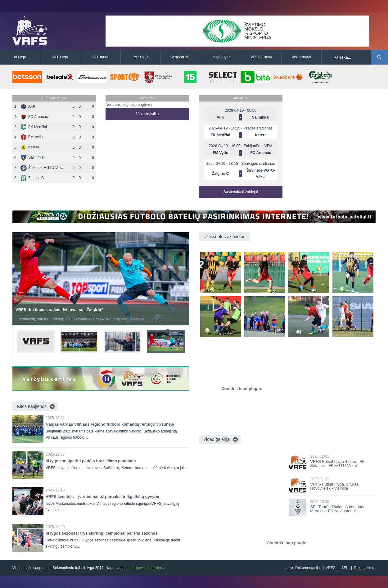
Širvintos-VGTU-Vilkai (42, 168)
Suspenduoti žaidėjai (241, 192)
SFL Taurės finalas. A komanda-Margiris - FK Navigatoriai (338, 509)
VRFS (331, 568)
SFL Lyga (60, 57)
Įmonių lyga (221, 57)
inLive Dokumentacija (302, 568)
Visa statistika (147, 114)
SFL (345, 568)
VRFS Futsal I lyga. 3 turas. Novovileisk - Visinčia (335, 486)
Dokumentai (364, 568)
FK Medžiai (34, 127)
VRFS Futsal (261, 57)
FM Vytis (32, 137)
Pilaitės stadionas (258, 128)
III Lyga (20, 57)
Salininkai (32, 157)
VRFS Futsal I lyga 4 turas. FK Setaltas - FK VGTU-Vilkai (337, 464)
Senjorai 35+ (181, 57)
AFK (28, 106)
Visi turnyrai (301, 57)
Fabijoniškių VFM (258, 146)
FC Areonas (34, 117)
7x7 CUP (141, 57)
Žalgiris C (32, 178)
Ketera (30, 147)
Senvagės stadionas (258, 164)
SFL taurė (100, 57)
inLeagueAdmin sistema (146, 568)
